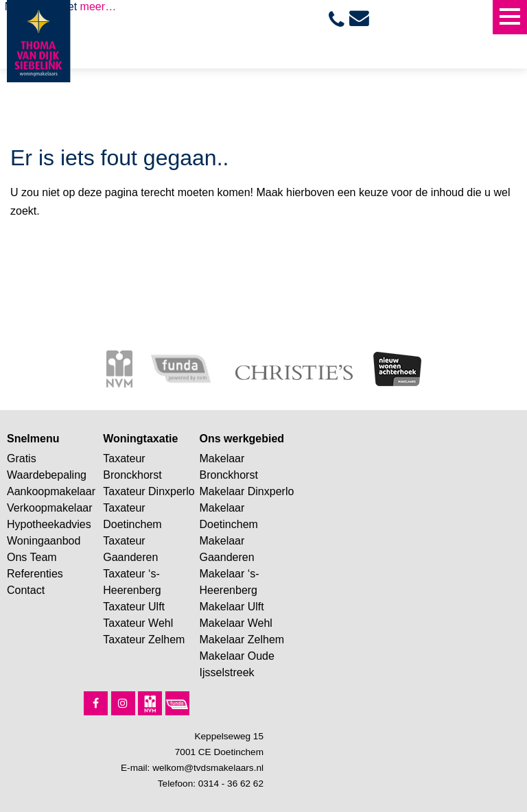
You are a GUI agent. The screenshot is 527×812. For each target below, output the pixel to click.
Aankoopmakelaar (51, 491)
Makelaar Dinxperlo (247, 491)
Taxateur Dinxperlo (149, 491)
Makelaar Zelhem (242, 640)
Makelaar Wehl (236, 623)
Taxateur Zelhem (144, 640)
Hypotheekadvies (49, 524)
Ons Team (32, 557)
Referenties (35, 574)
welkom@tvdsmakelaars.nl (208, 768)
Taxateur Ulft (134, 607)
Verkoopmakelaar (50, 508)
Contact (26, 590)
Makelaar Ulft (232, 607)
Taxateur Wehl (138, 623)
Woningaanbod (44, 541)
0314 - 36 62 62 (231, 784)
